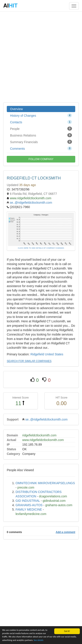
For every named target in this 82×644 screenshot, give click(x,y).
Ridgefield (37, 354)
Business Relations (41, 135)
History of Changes (41, 115)
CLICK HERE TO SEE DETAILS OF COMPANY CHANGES (41, 248)
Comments (41, 148)
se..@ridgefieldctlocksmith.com (31, 203)
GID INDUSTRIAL (28, 501)
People (41, 129)
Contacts (41, 122)
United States (54, 354)
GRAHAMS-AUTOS (29, 505)
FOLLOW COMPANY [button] (41, 159)
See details (38, 640)
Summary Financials (41, 142)
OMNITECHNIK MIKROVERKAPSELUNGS (45, 483)
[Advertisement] (41, 57)
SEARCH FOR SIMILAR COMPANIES (29, 361)
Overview (16, 109)
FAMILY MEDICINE (29, 509)
